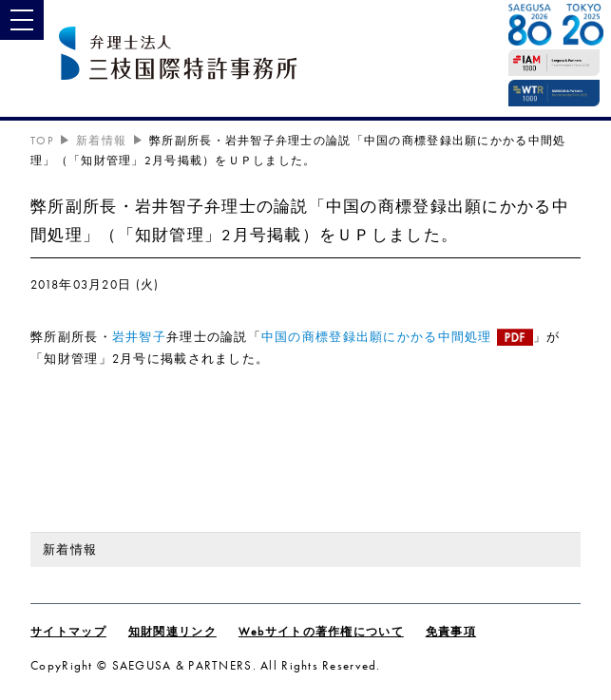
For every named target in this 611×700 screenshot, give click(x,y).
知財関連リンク (172, 632)
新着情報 (101, 141)
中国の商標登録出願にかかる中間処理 (377, 337)
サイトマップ (68, 632)
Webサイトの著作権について (321, 632)
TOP (42, 141)
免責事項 (451, 632)
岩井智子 (139, 337)
